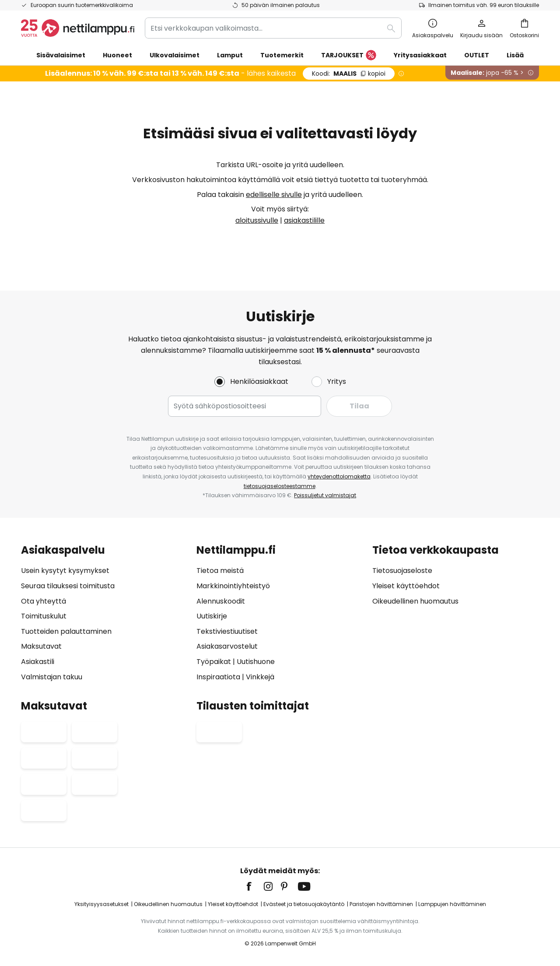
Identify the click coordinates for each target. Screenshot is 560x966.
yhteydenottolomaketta (339, 476)
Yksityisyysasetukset (101, 904)
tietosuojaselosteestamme (280, 486)
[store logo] (78, 28)
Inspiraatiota (218, 677)
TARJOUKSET (349, 56)
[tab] (104, 613)
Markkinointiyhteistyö (233, 586)
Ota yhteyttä (44, 601)
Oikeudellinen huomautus (415, 601)
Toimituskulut (44, 616)
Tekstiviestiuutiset (227, 631)
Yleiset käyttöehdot (406, 586)
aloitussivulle (257, 220)
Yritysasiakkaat (420, 55)
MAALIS (349, 74)
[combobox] (273, 28)
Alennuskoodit (221, 601)
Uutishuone (256, 662)
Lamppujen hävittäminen (452, 904)
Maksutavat (41, 647)
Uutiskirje (212, 616)
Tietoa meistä (220, 571)
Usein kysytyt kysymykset (65, 571)
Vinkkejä (260, 677)
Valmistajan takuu (52, 677)
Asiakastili (38, 662)
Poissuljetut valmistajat (325, 495)
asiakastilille (304, 220)
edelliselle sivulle (274, 195)
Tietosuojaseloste (402, 571)
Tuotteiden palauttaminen (66, 631)
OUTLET (477, 55)
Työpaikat (214, 662)
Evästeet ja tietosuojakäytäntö (304, 904)
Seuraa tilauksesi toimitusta (68, 586)
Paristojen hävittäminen (381, 904)
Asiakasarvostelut (227, 647)
